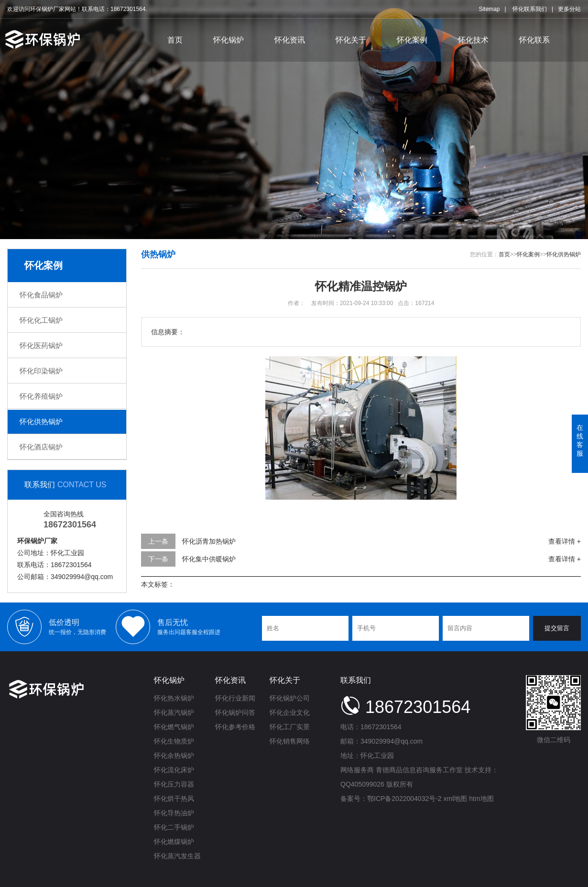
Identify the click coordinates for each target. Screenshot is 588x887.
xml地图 (456, 799)
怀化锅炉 (229, 40)
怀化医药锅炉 (41, 345)
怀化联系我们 (530, 9)
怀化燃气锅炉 (174, 727)
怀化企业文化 (290, 712)
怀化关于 (351, 40)
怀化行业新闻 (235, 698)
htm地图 (481, 799)
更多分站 (569, 9)
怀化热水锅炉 (174, 698)
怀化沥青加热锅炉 (209, 541)
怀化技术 (473, 40)
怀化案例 (412, 40)
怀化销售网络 (290, 741)
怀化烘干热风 (174, 799)
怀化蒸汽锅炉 (174, 712)
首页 (175, 40)
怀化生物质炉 (174, 741)
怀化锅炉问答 (235, 712)
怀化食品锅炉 (41, 295)
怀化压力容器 (174, 784)
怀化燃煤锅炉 (174, 842)
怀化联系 (534, 40)
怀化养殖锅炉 (41, 396)
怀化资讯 (290, 40)
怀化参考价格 (235, 727)
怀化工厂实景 (290, 727)
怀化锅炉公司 (290, 698)
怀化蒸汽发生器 (177, 856)
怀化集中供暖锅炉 (209, 559)
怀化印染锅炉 (41, 371)
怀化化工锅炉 (41, 320)
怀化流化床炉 (174, 770)
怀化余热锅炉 (174, 756)
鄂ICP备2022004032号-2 (404, 799)
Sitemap (489, 9)
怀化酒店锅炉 (41, 447)
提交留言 (557, 628)
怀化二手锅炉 (174, 827)
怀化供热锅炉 (41, 422)
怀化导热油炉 (174, 813)
